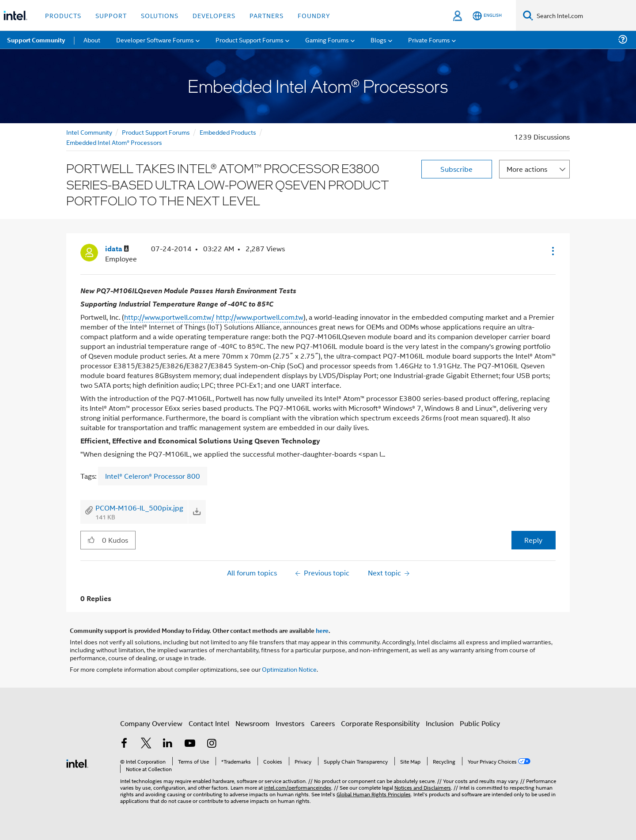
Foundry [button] (314, 15)
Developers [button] (214, 15)
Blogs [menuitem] (379, 40)
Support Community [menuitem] (36, 40)
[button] (552, 251)
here (322, 630)
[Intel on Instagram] (212, 744)
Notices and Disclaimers (423, 787)
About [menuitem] (92, 40)
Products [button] (63, 15)
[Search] (528, 15)
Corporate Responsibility (380, 723)
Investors (290, 723)
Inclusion (440, 723)
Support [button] (111, 15)
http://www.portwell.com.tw (260, 317)
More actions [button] (527, 169)
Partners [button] (267, 15)
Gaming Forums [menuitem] (327, 40)
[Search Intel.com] (585, 15)
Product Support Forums (156, 132)
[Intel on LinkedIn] (168, 744)
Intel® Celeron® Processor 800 (153, 476)
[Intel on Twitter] (146, 744)
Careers (323, 723)
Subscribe (456, 169)
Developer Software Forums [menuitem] (155, 40)
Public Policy (480, 723)
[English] (487, 16)
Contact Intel (209, 723)
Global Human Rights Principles (374, 794)
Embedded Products (228, 132)
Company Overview (151, 723)
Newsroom (252, 723)
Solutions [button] (160, 15)
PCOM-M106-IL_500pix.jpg (139, 508)
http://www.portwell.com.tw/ (169, 317)
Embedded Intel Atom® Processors (114, 142)
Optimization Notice (289, 669)
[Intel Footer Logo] (77, 762)
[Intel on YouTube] (190, 744)
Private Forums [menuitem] (429, 40)
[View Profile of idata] (117, 249)
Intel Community (89, 132)
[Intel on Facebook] (124, 744)
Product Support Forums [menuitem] (250, 40)
